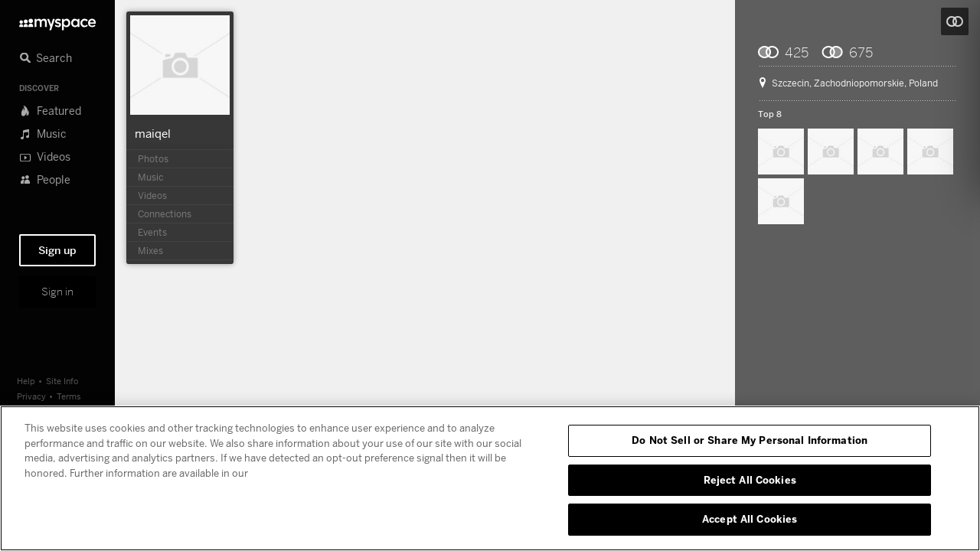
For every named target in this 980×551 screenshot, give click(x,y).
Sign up (57, 250)
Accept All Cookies (750, 519)
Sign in (57, 292)
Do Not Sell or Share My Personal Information (750, 440)
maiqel (153, 133)
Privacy (31, 396)
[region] (490, 478)
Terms (69, 396)
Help (26, 381)
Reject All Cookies (750, 480)
